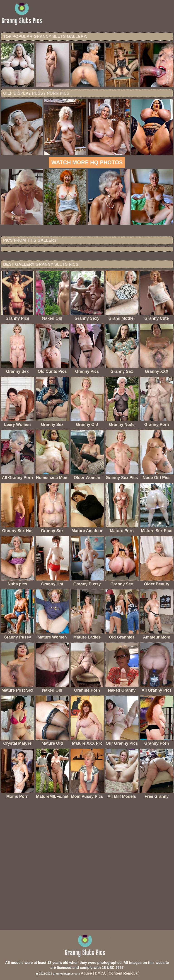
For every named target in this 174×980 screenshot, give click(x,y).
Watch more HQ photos (87, 162)
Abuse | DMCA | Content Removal (110, 973)
